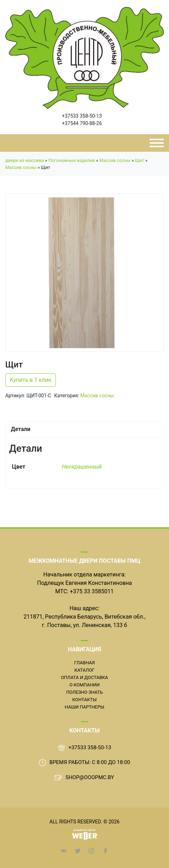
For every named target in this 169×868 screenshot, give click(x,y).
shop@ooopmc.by (90, 777)
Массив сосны (115, 160)
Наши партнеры (84, 707)
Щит (139, 160)
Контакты (84, 700)
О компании (84, 685)
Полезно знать (84, 692)
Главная (84, 663)
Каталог (84, 670)
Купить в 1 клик (31, 380)
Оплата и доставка (84, 677)
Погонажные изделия (71, 160)
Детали (21, 429)
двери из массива (25, 160)
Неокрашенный (82, 467)
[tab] (84, 429)
